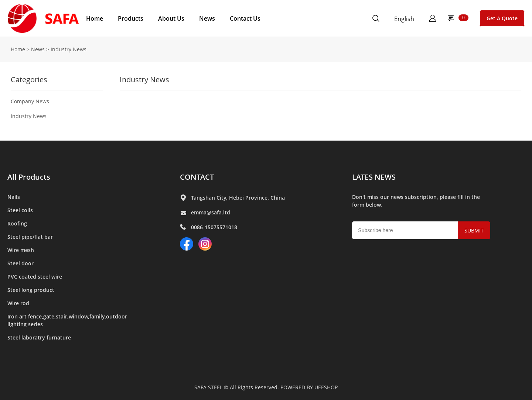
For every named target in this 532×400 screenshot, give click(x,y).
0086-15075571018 (214, 227)
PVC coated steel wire (35, 277)
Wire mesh (21, 250)
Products (131, 18)
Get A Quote (502, 18)
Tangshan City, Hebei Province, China (238, 198)
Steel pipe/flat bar (30, 237)
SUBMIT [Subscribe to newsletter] (474, 230)
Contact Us (245, 18)
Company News (30, 101)
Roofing (17, 223)
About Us (171, 18)
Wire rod (18, 303)
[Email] (405, 230)
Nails (14, 197)
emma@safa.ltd (211, 212)
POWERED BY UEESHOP (309, 387)
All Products (29, 177)
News (207, 18)
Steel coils (20, 210)
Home (95, 18)
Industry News (29, 116)
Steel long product (31, 290)
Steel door (21, 263)
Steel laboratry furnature (39, 337)
